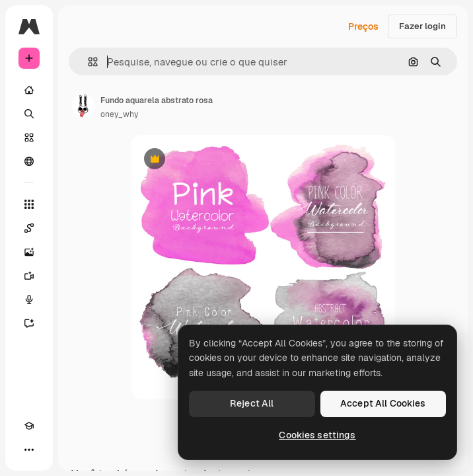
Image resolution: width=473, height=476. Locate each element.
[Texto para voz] (29, 299)
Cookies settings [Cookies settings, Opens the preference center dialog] (317, 435)
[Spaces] (29, 228)
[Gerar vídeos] (29, 276)
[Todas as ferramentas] (29, 204)
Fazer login (422, 26)
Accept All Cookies (383, 403)
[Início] (29, 90)
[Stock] (29, 138)
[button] (88, 62)
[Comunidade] (29, 161)
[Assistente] (29, 323)
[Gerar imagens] (29, 252)
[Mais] (29, 450)
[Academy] (29, 426)
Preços (363, 26)
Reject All (252, 403)
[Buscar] (29, 114)
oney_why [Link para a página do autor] (119, 114)
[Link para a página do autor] (83, 106)
